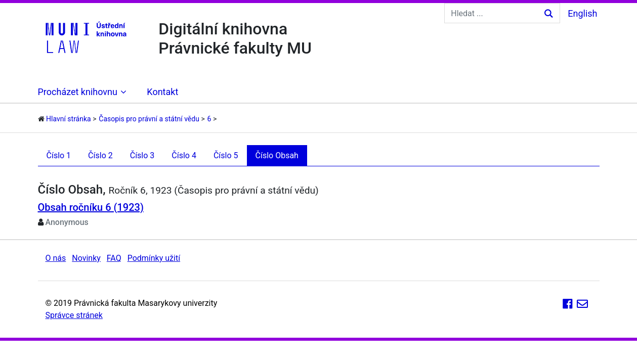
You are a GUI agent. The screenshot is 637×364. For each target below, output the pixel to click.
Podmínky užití (154, 258)
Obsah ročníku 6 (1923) (91, 207)
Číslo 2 (100, 155)
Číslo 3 (142, 155)
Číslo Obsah (277, 155)
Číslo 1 (59, 155)
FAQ (114, 258)
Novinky (86, 258)
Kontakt (162, 92)
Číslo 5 (226, 155)
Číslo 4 (184, 155)
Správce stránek (74, 315)
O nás (56, 258)
